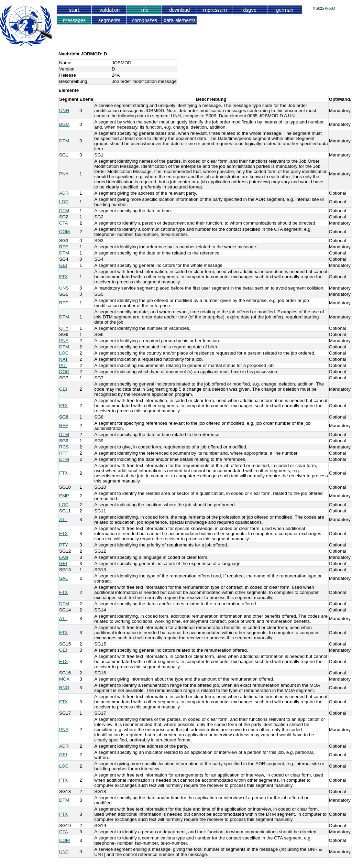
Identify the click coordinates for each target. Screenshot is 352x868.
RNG (64, 688)
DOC (64, 372)
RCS (64, 447)
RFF (64, 247)
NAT (64, 359)
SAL (63, 578)
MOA (64, 679)
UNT (64, 852)
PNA (64, 174)
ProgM (330, 8)
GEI (63, 265)
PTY (64, 545)
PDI (63, 365)
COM (64, 232)
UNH (64, 111)
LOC (64, 202)
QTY (64, 328)
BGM (64, 124)
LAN (64, 557)
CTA (64, 223)
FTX (63, 277)
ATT (63, 519)
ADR (64, 193)
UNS (64, 288)
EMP (64, 496)
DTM (64, 141)
